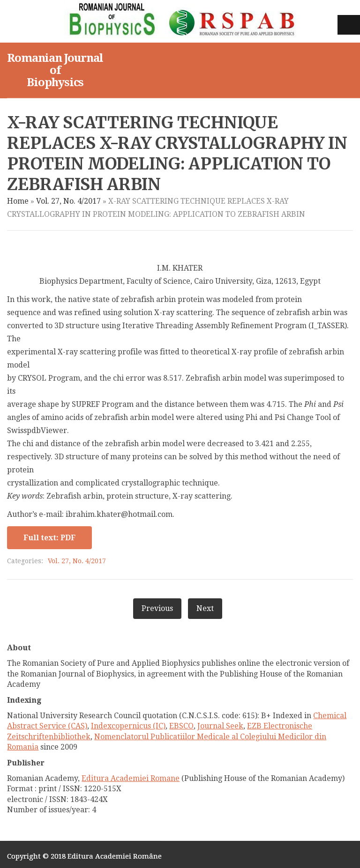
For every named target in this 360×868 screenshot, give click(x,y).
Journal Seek (220, 726)
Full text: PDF (49, 538)
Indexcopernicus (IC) (128, 726)
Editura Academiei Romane (131, 778)
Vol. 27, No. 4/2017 (68, 201)
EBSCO (181, 726)
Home (18, 201)
